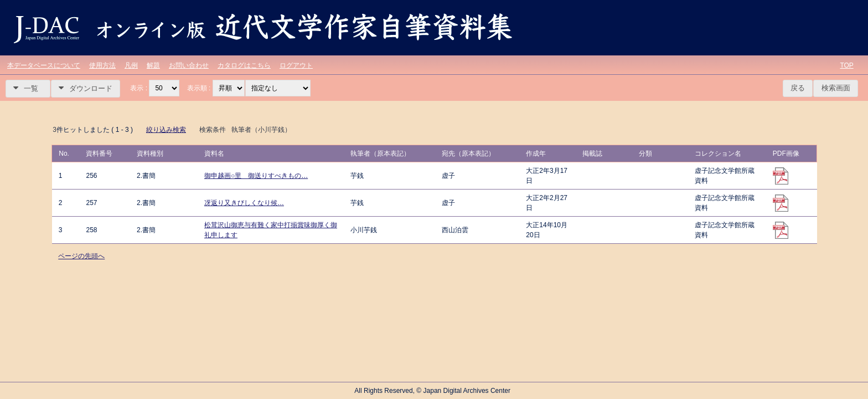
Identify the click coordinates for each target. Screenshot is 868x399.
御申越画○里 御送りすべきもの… (256, 176)
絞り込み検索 (166, 130)
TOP (846, 65)
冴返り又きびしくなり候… (244, 203)
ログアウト (296, 65)
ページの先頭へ (81, 256)
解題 (153, 65)
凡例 (131, 65)
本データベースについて (44, 65)
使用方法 (102, 65)
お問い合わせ (189, 65)
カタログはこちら (244, 65)
